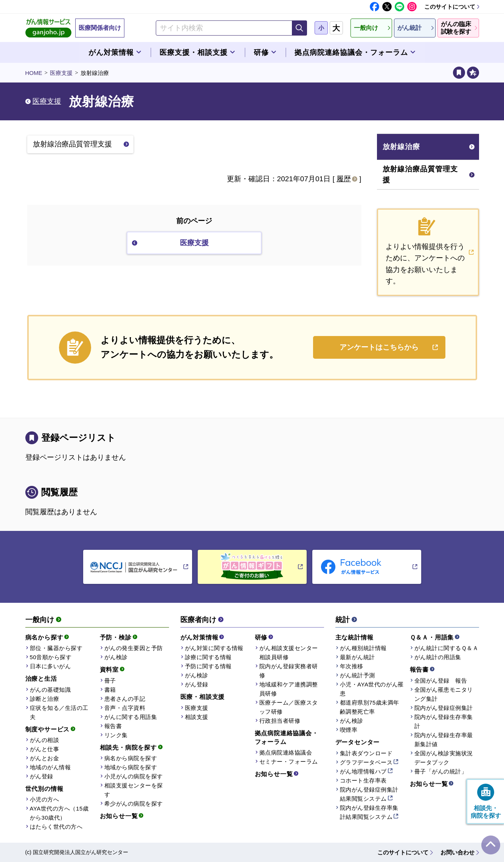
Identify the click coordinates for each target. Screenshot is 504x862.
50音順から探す (51, 657)
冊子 (110, 681)
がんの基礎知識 (50, 690)
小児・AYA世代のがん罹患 (372, 689)
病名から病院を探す (131, 758)
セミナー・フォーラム (289, 762)
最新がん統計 (357, 657)
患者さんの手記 (125, 699)
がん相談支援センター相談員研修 (289, 653)
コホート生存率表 (363, 780)
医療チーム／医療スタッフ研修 (289, 707)
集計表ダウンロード (366, 753)
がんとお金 (45, 758)
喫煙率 (349, 730)
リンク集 (116, 735)
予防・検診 (116, 637)
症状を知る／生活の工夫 (59, 712)
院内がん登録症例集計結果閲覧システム (369, 794)
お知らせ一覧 (119, 816)
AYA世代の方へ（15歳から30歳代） (59, 813)
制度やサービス (48, 729)
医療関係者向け (100, 28)
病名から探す (44, 637)
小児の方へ (45, 799)
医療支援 (61, 73)
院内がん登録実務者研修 (289, 671)
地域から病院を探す (131, 767)
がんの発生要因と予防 (134, 648)
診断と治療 (45, 699)
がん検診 (116, 657)
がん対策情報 (199, 637)
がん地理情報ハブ (363, 771)
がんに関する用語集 (131, 717)
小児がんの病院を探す (134, 776)
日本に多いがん (50, 666)
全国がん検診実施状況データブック (444, 758)
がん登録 (42, 776)
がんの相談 (45, 740)
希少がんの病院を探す (134, 804)
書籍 (110, 690)
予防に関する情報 (208, 666)
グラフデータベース (366, 762)
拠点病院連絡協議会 (286, 752)
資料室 (109, 670)
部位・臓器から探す (56, 648)
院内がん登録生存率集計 (444, 721)
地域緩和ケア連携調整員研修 (289, 689)
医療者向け (198, 620)
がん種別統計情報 (363, 648)
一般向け (40, 620)
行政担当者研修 (280, 721)
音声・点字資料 (125, 708)
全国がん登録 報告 (441, 681)
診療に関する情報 (208, 657)
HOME (34, 73)
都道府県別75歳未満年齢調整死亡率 (370, 707)
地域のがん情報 (50, 767)
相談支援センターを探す (134, 790)
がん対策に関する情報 (214, 648)
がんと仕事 (45, 749)
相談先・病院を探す (128, 748)
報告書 (113, 726)
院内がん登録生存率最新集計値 (444, 740)
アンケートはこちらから (379, 347)
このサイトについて (450, 7)
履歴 (344, 179)
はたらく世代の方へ (56, 827)
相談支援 (197, 717)
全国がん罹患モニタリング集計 (444, 694)
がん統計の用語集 (438, 657)
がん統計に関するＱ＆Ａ (447, 648)
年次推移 (352, 666)
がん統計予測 (357, 675)
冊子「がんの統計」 (441, 771)
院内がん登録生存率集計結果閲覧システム (369, 812)
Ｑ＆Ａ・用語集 (432, 637)
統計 (343, 620)
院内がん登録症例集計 (444, 708)
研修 (261, 637)
